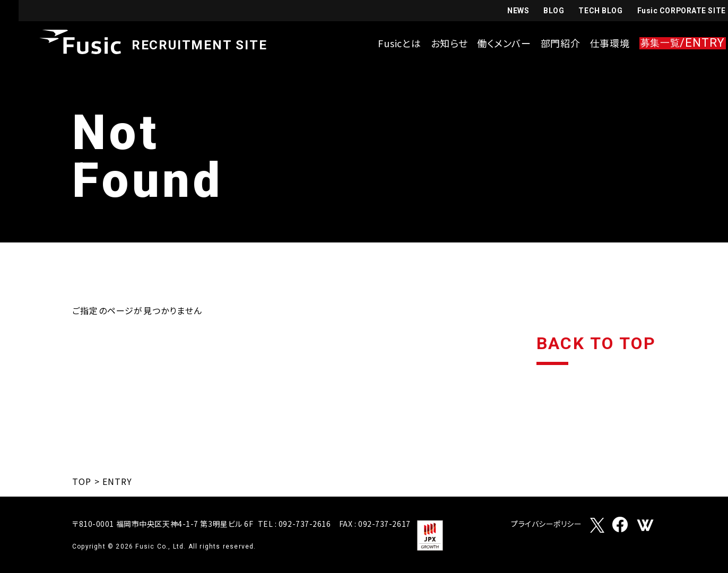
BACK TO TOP (596, 344)
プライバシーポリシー (547, 524)
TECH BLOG (581, 11)
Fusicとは (381, 44)
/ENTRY (664, 44)
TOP (82, 481)
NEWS (499, 11)
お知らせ (430, 44)
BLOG (535, 11)
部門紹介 (541, 44)
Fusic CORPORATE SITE (662, 11)
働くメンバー (485, 44)
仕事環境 (591, 44)
